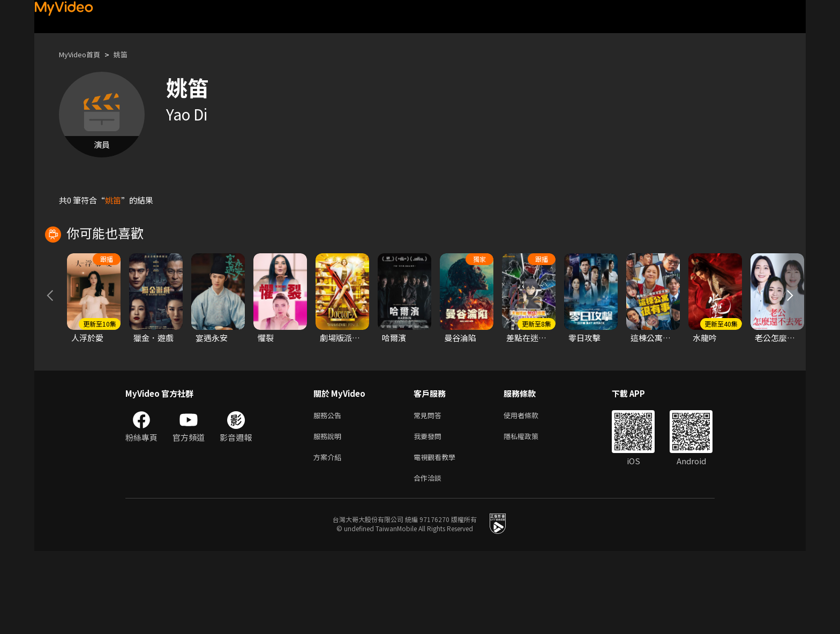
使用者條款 (530, 492)
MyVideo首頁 (83, 54)
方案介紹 (329, 537)
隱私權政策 (530, 515)
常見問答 (430, 492)
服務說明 (329, 515)
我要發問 (430, 515)
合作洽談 (430, 560)
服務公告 (329, 492)
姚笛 (129, 54)
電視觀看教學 (438, 537)
